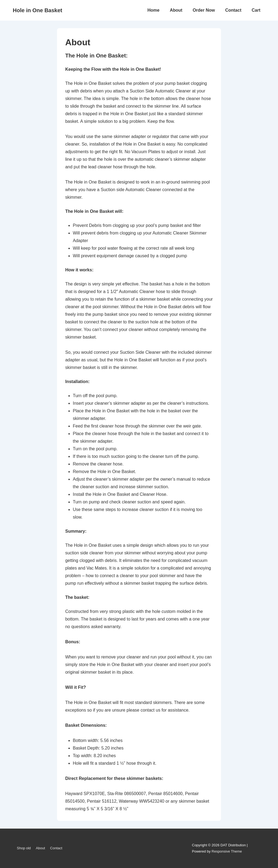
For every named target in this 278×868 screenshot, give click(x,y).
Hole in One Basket (37, 10)
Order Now (204, 10)
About (176, 10)
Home (153, 10)
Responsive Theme (227, 851)
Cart (256, 10)
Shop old (24, 848)
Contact (233, 10)
